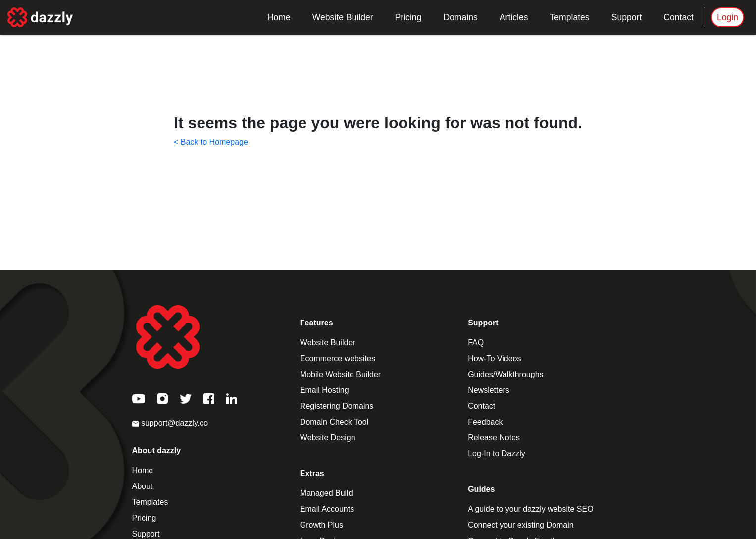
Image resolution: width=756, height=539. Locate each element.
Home (279, 17)
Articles (514, 17)
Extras (312, 473)
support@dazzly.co (170, 423)
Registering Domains (337, 406)
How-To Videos (494, 358)
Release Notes (494, 438)
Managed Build (327, 493)
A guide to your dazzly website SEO (530, 509)
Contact (679, 17)
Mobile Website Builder (340, 374)
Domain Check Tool (334, 422)
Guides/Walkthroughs (505, 374)
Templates (569, 17)
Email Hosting (325, 390)
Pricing (408, 17)
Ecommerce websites (338, 358)
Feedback (485, 422)
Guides (481, 489)
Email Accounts (327, 509)
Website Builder (343, 17)
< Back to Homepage (211, 142)
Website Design (328, 438)
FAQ (476, 343)
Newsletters (489, 390)
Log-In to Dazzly (497, 454)
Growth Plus (322, 525)
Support (627, 17)
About (143, 486)
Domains (460, 17)
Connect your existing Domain (521, 525)
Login (728, 17)
